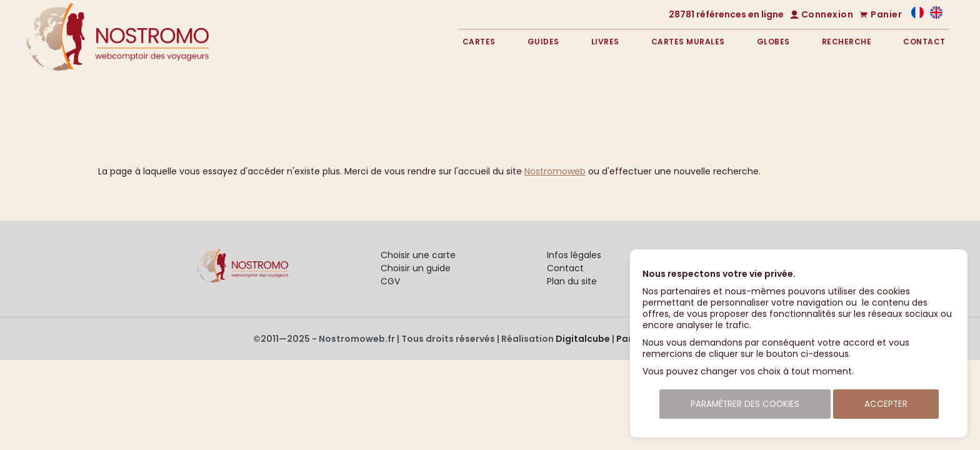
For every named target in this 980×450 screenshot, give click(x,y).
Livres (605, 42)
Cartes (479, 42)
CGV (390, 281)
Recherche (847, 42)
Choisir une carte (418, 255)
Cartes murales (688, 42)
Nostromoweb (555, 171)
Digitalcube (583, 339)
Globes (773, 42)
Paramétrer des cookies (745, 404)
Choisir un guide (416, 268)
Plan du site (572, 281)
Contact (924, 42)
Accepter (886, 404)
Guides (543, 42)
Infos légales (574, 255)
